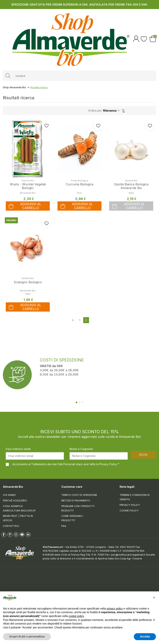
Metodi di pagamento (76, 500)
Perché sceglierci (15, 500)
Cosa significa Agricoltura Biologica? (19, 508)
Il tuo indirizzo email (18, 449)
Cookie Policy (129, 510)
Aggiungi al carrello (128, 206)
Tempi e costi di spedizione (79, 495)
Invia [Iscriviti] (143, 455)
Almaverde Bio (28, 291)
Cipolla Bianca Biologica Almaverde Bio (131, 186)
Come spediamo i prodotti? (72, 518)
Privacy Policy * (109, 464)
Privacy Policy (130, 505)
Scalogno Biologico (28, 282)
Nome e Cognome (81, 449)
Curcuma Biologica (79, 184)
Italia (131, 193)
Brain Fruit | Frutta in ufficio (18, 518)
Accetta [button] (145, 636)
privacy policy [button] (115, 609)
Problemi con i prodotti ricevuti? (78, 508)
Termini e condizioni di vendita (135, 497)
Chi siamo (9, 495)
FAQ (64, 526)
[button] (154, 598)
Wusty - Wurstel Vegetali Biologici (28, 186)
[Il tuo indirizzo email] (35, 456)
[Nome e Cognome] (99, 456)
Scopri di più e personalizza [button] (27, 636)
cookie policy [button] (76, 616)
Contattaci (11, 526)
